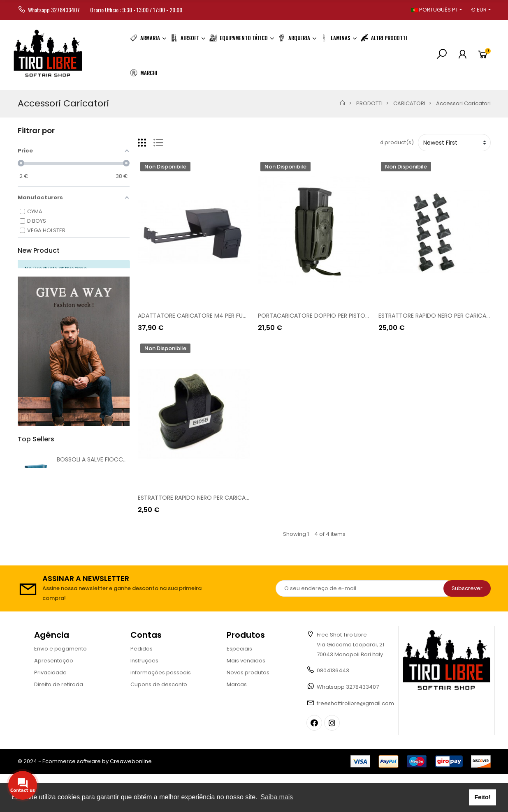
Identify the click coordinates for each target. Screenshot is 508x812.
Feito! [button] (483, 797)
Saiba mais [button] (277, 797)
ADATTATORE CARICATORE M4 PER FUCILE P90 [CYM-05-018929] (228, 316)
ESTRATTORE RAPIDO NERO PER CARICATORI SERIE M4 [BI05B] (222, 498)
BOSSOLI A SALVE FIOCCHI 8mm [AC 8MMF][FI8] (124, 475)
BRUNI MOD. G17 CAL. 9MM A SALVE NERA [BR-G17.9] (128, 524)
